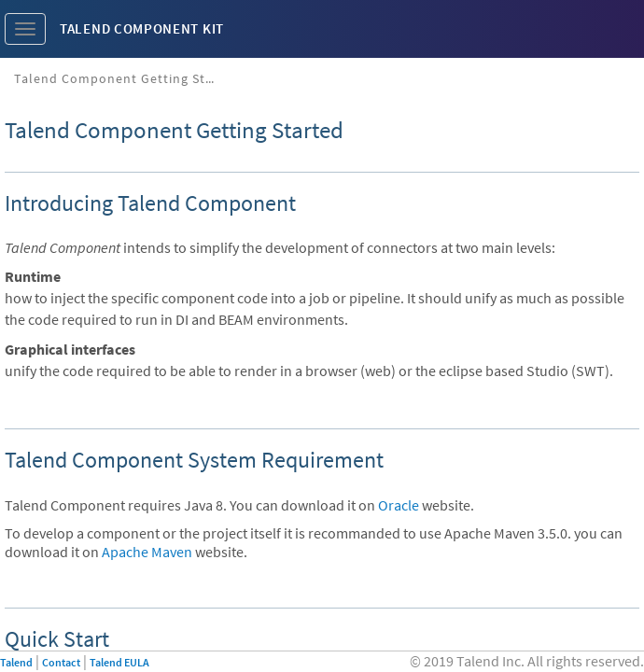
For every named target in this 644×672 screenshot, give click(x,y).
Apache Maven (147, 552)
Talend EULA (119, 662)
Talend (16, 662)
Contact (61, 662)
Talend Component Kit (142, 28)
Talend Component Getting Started (124, 78)
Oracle (399, 505)
